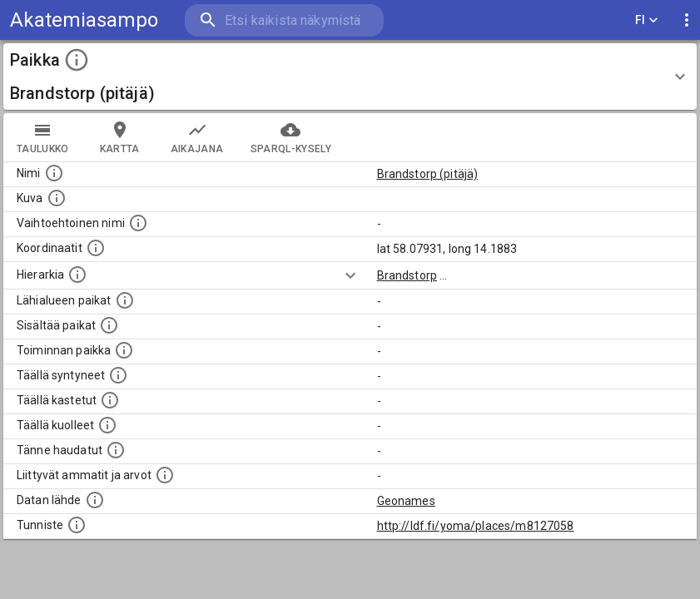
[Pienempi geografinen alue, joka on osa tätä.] (109, 325)
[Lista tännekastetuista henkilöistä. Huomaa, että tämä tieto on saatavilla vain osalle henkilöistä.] (116, 450)
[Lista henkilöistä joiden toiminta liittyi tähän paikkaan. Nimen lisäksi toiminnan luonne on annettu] (124, 350)
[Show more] (350, 275)
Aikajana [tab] (197, 137)
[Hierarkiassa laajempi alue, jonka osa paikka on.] (77, 275)
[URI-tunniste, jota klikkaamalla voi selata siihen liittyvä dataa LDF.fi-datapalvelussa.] (77, 525)
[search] (284, 20)
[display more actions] (687, 20)
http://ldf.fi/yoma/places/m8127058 (476, 526)
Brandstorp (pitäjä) (428, 174)
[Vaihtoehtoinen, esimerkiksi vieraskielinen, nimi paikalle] (138, 223)
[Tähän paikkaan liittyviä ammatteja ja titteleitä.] (165, 475)
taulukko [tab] (43, 137)
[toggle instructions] (77, 60)
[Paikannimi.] (54, 173)
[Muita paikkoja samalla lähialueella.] (125, 300)
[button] (350, 77)
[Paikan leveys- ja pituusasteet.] (96, 248)
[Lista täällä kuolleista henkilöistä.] (107, 425)
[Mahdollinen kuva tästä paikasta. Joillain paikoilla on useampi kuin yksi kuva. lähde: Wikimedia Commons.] (57, 198)
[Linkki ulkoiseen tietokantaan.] (95, 500)
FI (647, 20)
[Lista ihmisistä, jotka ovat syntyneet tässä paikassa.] (118, 375)
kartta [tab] (120, 137)
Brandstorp (407, 275)
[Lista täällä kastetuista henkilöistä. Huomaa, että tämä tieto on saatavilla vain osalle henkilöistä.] (110, 400)
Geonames (406, 501)
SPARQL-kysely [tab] (291, 137)
